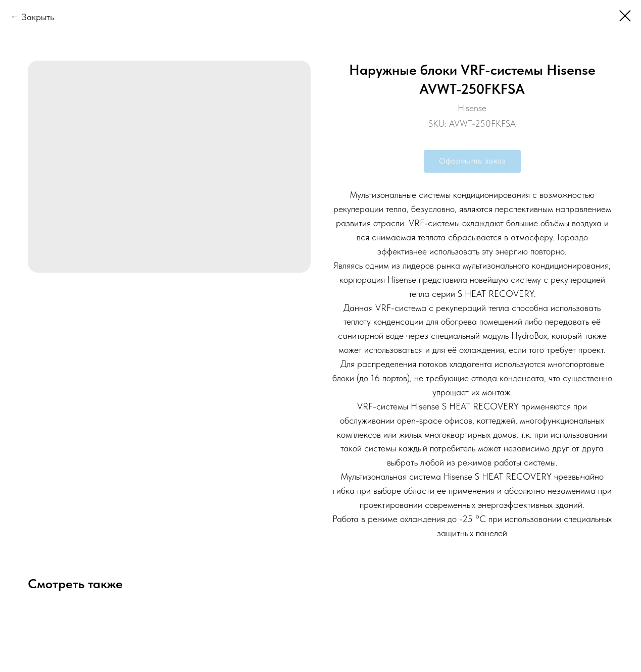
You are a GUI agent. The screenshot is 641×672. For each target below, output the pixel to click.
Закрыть (38, 17)
